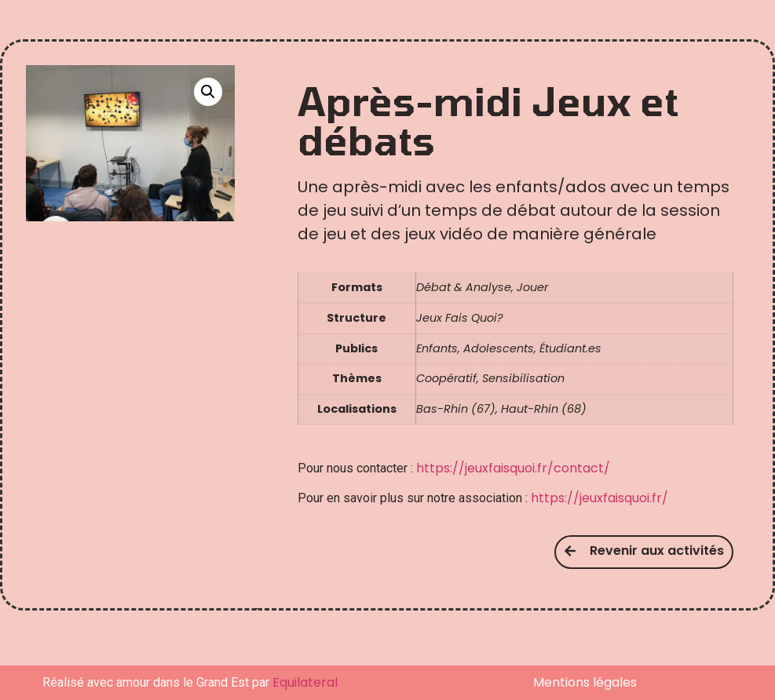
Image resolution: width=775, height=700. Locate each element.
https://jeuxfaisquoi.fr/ (600, 498)
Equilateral (305, 682)
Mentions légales (585, 682)
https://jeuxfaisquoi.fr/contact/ (513, 468)
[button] (208, 92)
